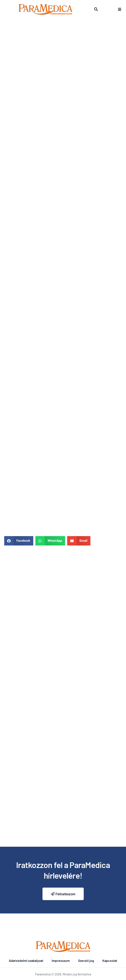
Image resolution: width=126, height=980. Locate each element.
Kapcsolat (110, 960)
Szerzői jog (86, 960)
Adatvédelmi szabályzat (26, 960)
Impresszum (61, 960)
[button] (96, 9)
